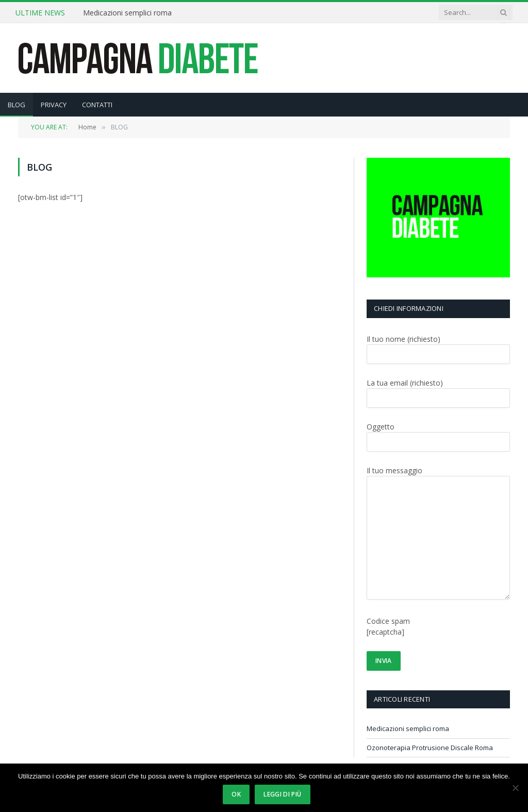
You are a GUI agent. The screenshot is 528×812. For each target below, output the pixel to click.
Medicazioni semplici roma (127, 13)
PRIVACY (54, 105)
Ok (236, 794)
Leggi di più (282, 794)
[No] (515, 788)
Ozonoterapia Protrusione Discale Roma (430, 748)
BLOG (16, 105)
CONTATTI (97, 105)
